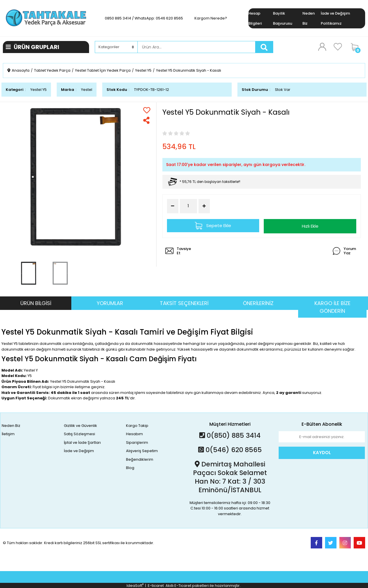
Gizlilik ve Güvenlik (80, 426)
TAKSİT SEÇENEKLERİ (184, 303)
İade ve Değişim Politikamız (335, 18)
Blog (130, 468)
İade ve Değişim (79, 451)
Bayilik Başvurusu (283, 18)
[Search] (196, 47)
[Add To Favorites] (147, 110)
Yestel (87, 90)
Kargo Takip (137, 426)
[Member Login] (322, 47)
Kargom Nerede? (211, 18)
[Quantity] (188, 206)
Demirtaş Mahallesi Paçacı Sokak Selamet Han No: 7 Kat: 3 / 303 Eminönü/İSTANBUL (230, 477)
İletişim (8, 434)
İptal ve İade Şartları (82, 443)
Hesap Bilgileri (255, 18)
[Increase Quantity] (204, 206)
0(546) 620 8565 (230, 450)
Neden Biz (309, 18)
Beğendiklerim (140, 459)
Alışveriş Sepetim (142, 451)
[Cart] (357, 47)
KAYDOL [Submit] (322, 453)
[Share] (147, 120)
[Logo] (46, 18)
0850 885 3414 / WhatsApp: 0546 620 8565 (144, 18)
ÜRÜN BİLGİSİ (36, 303)
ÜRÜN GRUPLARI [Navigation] (33, 47)
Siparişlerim (137, 443)
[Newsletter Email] (322, 437)
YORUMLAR (110, 303)
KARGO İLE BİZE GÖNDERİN (332, 307)
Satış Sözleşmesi (79, 434)
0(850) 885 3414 (230, 435)
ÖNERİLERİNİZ (258, 303)
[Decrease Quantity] (173, 206)
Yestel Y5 (39, 90)
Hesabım (134, 434)
